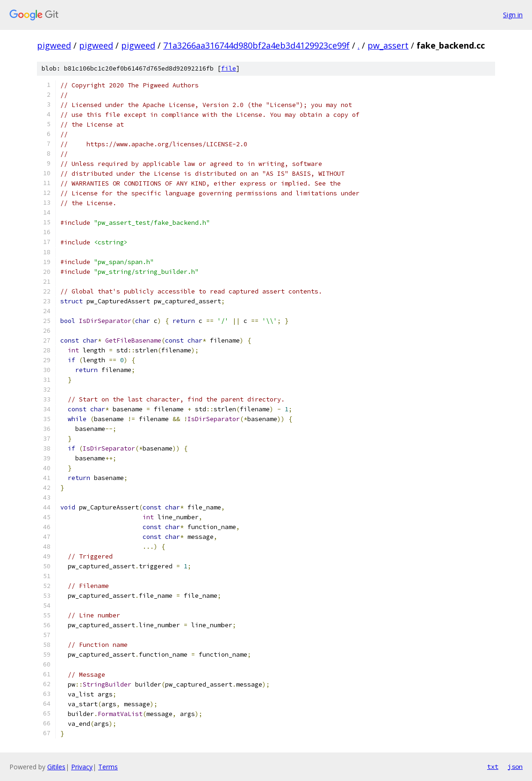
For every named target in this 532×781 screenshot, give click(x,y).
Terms (108, 767)
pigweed (54, 45)
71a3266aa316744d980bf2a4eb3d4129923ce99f (256, 45)
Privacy (82, 767)
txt (493, 767)
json (515, 767)
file (229, 68)
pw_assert (388, 45)
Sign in (513, 15)
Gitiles (56, 767)
